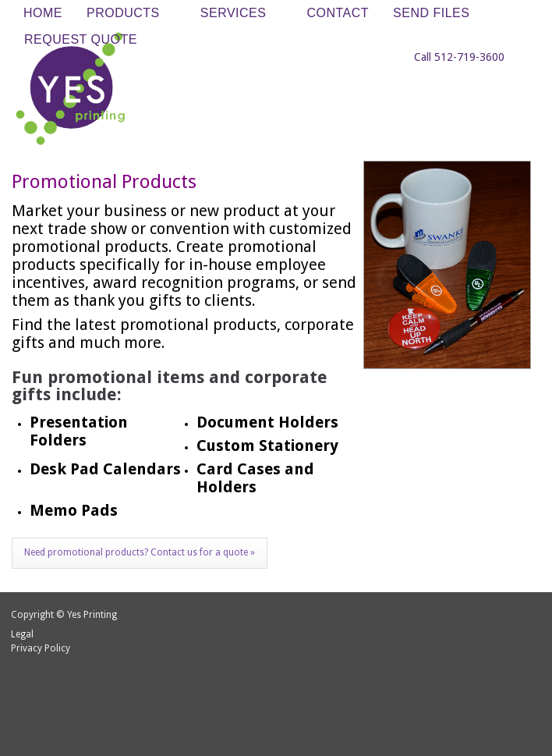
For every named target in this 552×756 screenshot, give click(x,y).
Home (43, 13)
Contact (338, 13)
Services (237, 14)
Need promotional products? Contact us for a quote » (140, 552)
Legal (22, 634)
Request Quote (81, 39)
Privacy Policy (41, 648)
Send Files (431, 13)
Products (127, 14)
